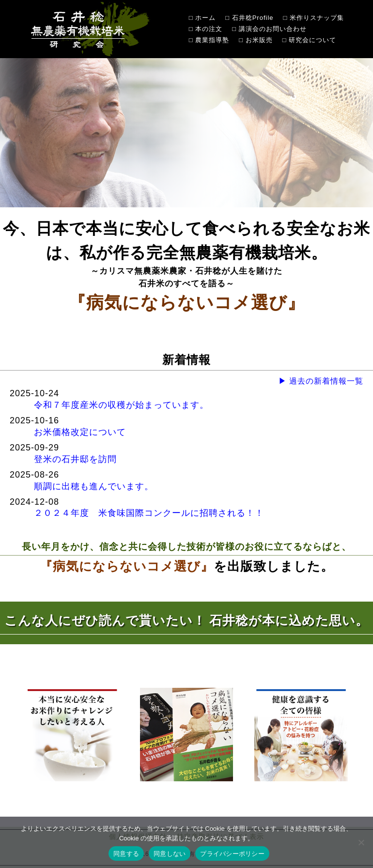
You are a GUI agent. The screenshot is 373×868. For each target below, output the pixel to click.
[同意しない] (361, 842)
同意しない (170, 854)
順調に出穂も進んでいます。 (94, 486)
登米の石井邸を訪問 (75, 459)
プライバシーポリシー (232, 854)
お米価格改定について (80, 432)
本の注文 (209, 29)
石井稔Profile (253, 18)
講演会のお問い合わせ (273, 29)
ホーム (205, 18)
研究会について (312, 40)
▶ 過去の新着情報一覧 (321, 381)
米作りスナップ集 (317, 18)
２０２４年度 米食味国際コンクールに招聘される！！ (149, 513)
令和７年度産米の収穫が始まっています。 (121, 405)
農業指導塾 (212, 40)
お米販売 (259, 40)
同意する (126, 854)
